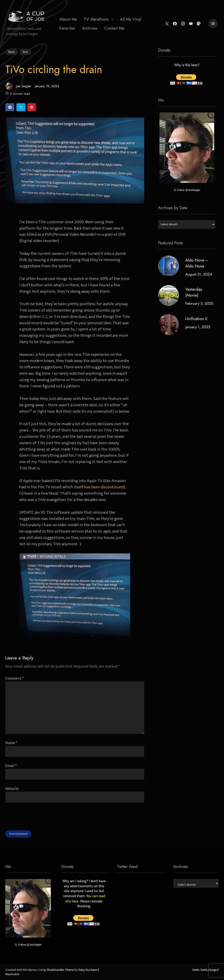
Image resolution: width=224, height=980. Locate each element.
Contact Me (114, 28)
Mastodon (12, 974)
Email (11, 766)
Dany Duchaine (88, 970)
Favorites (67, 28)
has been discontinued (104, 487)
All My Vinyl (131, 19)
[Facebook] (175, 24)
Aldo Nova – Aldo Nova (197, 263)
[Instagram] (183, 24)
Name (11, 743)
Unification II (196, 319)
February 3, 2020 (199, 303)
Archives (90, 28)
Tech (25, 52)
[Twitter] (167, 24)
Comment (15, 678)
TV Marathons (96, 19)
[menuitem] (68, 19)
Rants (11, 52)
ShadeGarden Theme (60, 970)
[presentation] (38, 822)
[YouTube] (191, 24)
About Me (68, 19)
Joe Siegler (18, 86)
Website (12, 789)
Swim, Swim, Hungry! (206, 970)
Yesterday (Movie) (193, 292)
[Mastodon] (199, 24)
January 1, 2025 (198, 327)
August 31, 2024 (198, 274)
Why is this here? (187, 65)
